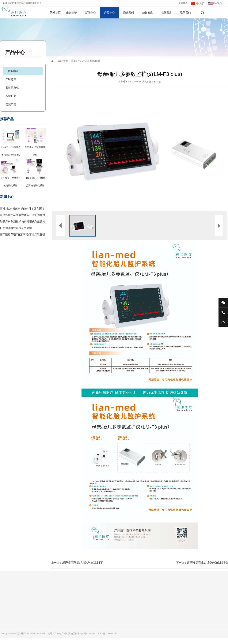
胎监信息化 (12, 88)
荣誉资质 (147, 13)
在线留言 (166, 13)
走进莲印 (71, 13)
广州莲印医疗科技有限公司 (16, 228)
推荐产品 (7, 119)
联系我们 (185, 13)
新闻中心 (90, 13)
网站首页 (55, 13)
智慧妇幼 (11, 96)
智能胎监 (13, 71)
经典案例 (128, 13)
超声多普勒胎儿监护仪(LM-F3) (83, 563)
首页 (73, 61)
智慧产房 (11, 104)
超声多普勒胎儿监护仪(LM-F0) (207, 563)
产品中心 (109, 13)
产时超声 (11, 79)
